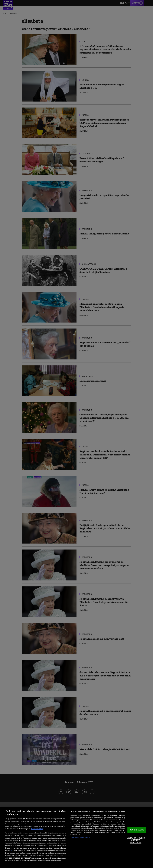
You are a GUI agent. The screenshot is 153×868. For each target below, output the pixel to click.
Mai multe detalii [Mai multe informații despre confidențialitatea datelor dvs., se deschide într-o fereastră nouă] (37, 829)
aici (12, 850)
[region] (76, 837)
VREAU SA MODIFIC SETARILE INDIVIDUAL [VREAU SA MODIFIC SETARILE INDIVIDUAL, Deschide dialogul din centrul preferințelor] (136, 840)
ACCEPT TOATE (137, 830)
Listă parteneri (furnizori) (80, 837)
